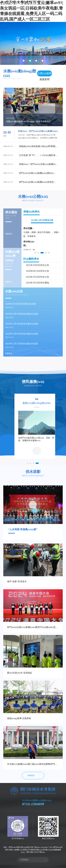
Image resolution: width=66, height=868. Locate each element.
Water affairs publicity (33, 201)
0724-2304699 (33, 804)
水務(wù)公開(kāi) (33, 197)
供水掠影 (33, 472)
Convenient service (33, 386)
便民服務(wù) (33, 382)
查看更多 (9, 353)
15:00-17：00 (29, 250)
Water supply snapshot (33, 476)
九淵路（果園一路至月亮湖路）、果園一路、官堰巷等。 (42, 234)
